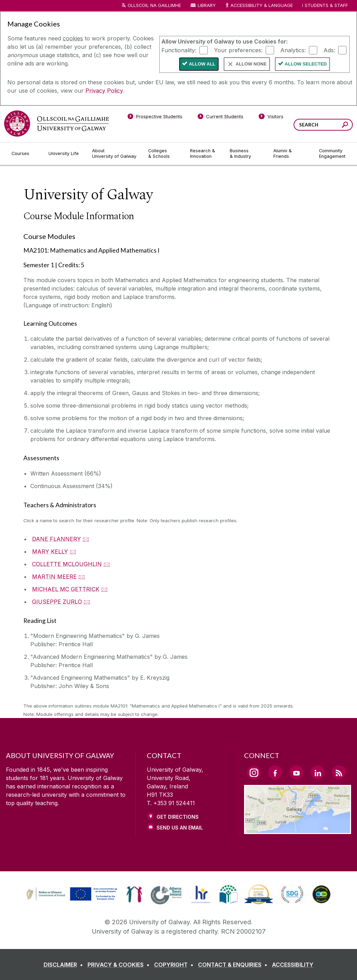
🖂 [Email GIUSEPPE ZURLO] (87, 602)
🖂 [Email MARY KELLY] (73, 551)
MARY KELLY (50, 551)
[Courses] (24, 154)
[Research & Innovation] (204, 154)
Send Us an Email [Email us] (180, 828)
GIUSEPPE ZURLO (57, 602)
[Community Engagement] (332, 154)
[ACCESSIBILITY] (293, 965)
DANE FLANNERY (56, 539)
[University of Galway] (56, 124)
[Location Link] (298, 830)
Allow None (251, 64)
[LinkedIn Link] (318, 772)
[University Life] (64, 154)
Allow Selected (306, 64)
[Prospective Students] (155, 118)
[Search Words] (323, 125)
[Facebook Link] (275, 772)
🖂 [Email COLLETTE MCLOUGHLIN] (107, 564)
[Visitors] (271, 118)
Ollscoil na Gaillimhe (154, 5)
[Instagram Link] (254, 773)
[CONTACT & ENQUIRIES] (234, 965)
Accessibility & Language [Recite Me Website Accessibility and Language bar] (259, 6)
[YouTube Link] (296, 772)
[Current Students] (221, 118)
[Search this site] (345, 126)
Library (207, 5)
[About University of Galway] (115, 154)
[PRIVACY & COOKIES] (120, 965)
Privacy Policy (104, 91)
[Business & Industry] (246, 154)
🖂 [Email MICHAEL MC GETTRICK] (104, 589)
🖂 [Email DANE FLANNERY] (86, 539)
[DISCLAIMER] (65, 965)
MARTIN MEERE (54, 577)
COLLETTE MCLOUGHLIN (67, 564)
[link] (71, 894)
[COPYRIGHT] (175, 965)
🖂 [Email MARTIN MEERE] (82, 577)
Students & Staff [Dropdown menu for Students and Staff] (326, 5)
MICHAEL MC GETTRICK (66, 589)
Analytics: (293, 50)
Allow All (202, 64)
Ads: (329, 50)
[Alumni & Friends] (291, 154)
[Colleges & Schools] (164, 154)
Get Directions (178, 817)
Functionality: (179, 50)
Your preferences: (238, 50)
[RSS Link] (339, 772)
